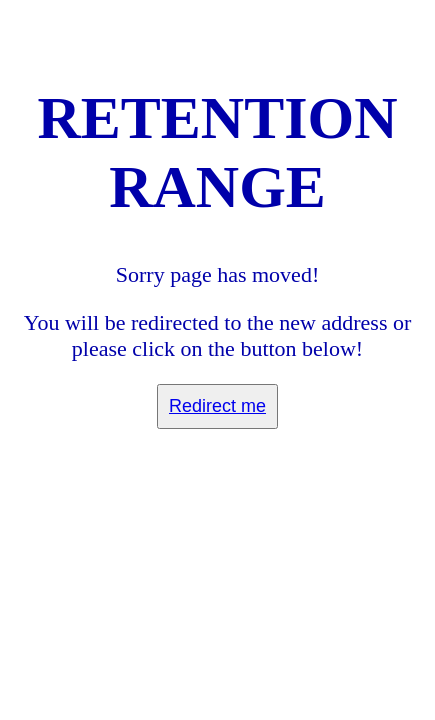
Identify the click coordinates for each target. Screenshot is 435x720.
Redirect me (217, 406)
